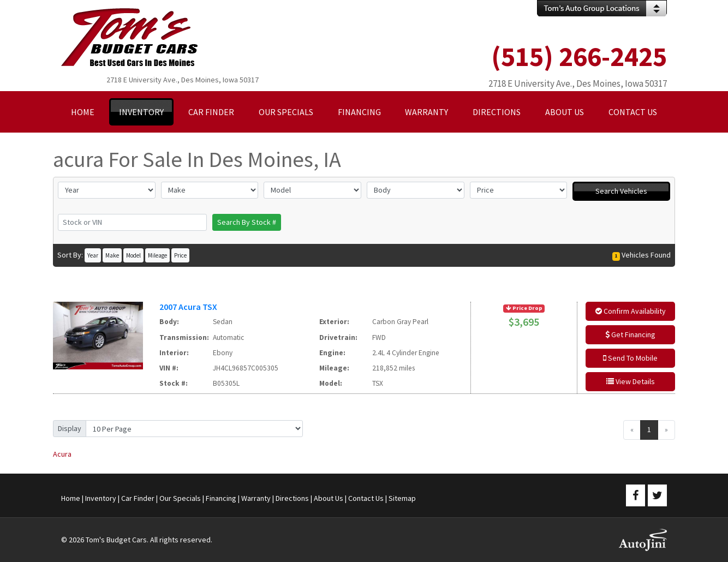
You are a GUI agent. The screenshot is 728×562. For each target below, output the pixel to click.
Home (71, 498)
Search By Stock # (247, 222)
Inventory (101, 498)
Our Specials (180, 498)
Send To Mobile (630, 358)
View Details (631, 381)
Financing (221, 498)
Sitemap (402, 498)
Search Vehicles (621, 191)
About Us (329, 498)
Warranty (256, 498)
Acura (62, 454)
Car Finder (138, 498)
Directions (292, 498)
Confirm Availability (631, 311)
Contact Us (366, 498)
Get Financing (630, 334)
